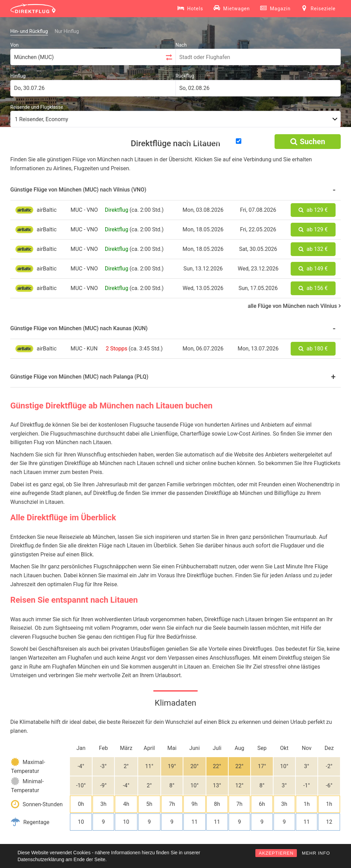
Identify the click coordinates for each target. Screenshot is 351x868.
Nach (181, 45)
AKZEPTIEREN (276, 853)
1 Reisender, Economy (41, 119)
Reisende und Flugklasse (37, 107)
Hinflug (18, 76)
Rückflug (185, 76)
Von (14, 45)
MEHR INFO (316, 853)
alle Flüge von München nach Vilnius (294, 306)
